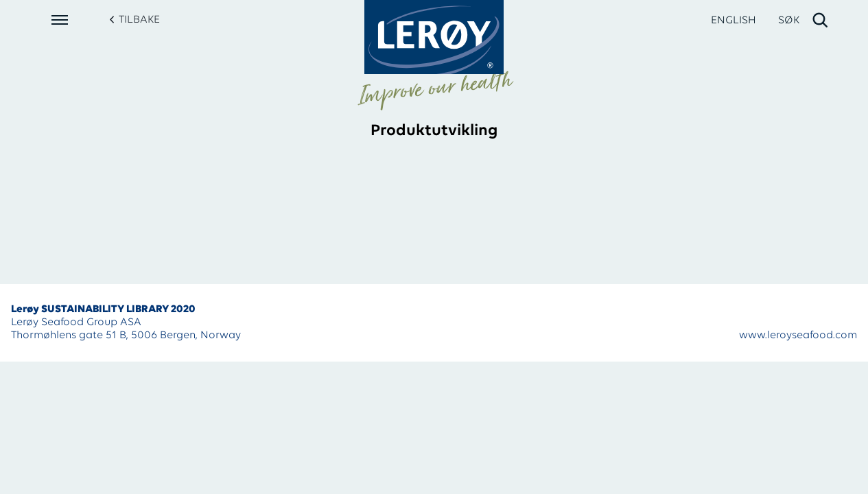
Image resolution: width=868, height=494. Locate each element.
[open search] (804, 21)
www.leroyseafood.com (798, 336)
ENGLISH (734, 21)
